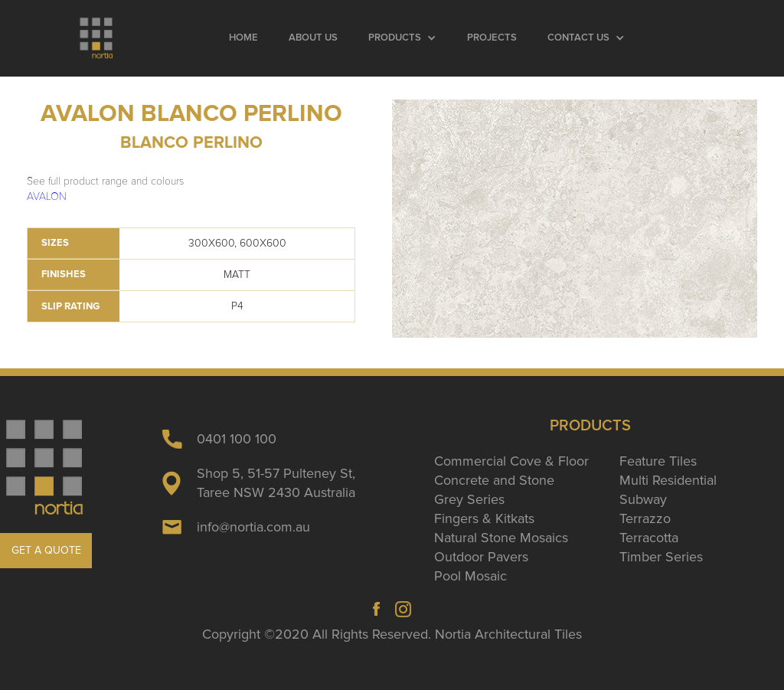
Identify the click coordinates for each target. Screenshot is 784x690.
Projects (492, 38)
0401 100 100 (237, 439)
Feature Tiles (658, 461)
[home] (97, 38)
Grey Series (469, 499)
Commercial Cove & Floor (511, 461)
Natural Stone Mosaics (501, 538)
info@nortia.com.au (253, 527)
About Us (313, 38)
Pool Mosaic (470, 576)
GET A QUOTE (46, 550)
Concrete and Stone (494, 480)
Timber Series (661, 557)
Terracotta (649, 538)
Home (243, 38)
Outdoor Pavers (481, 557)
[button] (402, 38)
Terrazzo (645, 518)
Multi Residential (668, 480)
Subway (643, 499)
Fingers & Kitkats (484, 518)
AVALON (47, 196)
